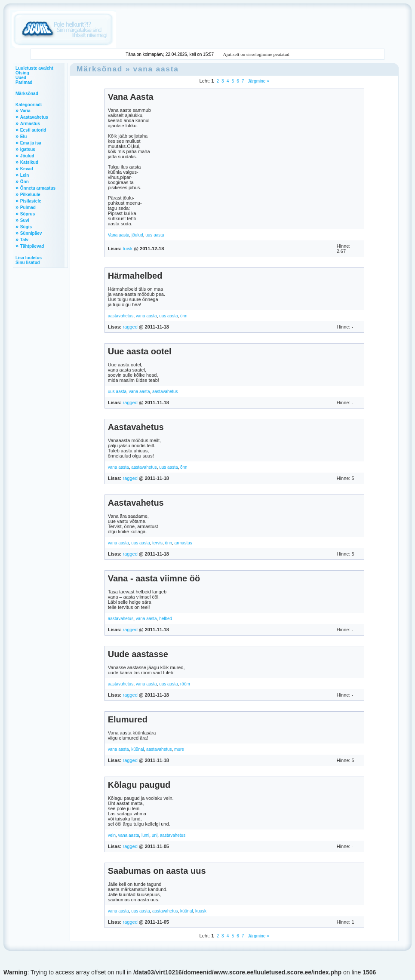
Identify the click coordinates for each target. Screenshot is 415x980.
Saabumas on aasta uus (157, 871)
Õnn (25, 182)
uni (155, 835)
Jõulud (27, 156)
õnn (184, 316)
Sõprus (28, 214)
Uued (21, 78)
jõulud (137, 235)
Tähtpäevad (32, 246)
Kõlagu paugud (139, 785)
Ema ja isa (31, 143)
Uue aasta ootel (140, 351)
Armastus (30, 124)
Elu (24, 137)
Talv (24, 240)
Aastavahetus (34, 117)
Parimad (24, 82)
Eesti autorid (33, 130)
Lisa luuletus (29, 258)
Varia (25, 111)
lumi (145, 835)
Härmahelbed (135, 276)
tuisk (128, 249)
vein (112, 835)
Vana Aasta (131, 97)
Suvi (25, 220)
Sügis (26, 227)
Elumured (128, 719)
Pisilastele (31, 201)
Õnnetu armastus (38, 188)
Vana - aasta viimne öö (154, 578)
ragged (130, 327)
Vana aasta (119, 235)
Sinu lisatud (28, 263)
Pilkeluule (30, 195)
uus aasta (155, 235)
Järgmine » (258, 81)
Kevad (27, 169)
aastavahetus (121, 316)
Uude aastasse (138, 654)
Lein (25, 175)
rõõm (185, 684)
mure (179, 749)
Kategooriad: (29, 105)
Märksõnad (27, 94)
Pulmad (28, 207)
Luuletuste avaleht (34, 68)
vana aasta (156, 69)
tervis (157, 543)
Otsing (22, 73)
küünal (137, 749)
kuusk (201, 911)
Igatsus (28, 149)
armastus (183, 543)
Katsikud (29, 162)
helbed (166, 619)
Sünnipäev (31, 233)
